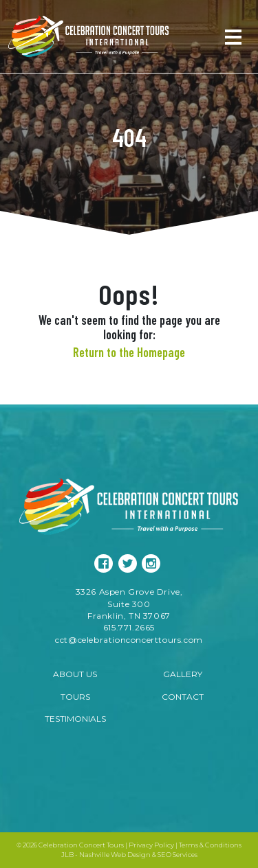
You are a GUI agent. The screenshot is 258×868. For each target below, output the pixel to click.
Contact (183, 697)
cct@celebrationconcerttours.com (129, 640)
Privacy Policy (151, 845)
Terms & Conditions (210, 845)
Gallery (183, 674)
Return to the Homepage (129, 352)
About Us (75, 674)
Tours (75, 697)
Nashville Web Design (115, 855)
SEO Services (178, 855)
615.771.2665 (129, 627)
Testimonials (75, 719)
